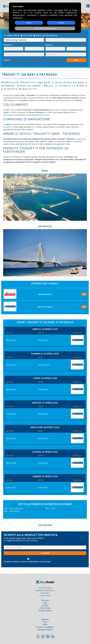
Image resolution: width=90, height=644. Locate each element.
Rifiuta (29, 23)
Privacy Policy (45, 593)
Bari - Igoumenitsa (12, 511)
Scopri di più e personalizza (45, 28)
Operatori (45, 619)
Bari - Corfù (51, 509)
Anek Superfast (45, 294)
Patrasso (45, 226)
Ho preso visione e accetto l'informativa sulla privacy (27, 562)
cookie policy (18, 18)
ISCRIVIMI (45, 553)
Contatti (45, 605)
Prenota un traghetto (45, 627)
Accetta (61, 23)
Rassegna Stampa (45, 630)
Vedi (84, 294)
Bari (45, 171)
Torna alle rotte (45, 525)
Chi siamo (45, 600)
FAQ (45, 603)
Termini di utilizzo (45, 595)
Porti (45, 622)
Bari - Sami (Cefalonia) (13, 509)
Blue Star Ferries (45, 307)
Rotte (45, 624)
